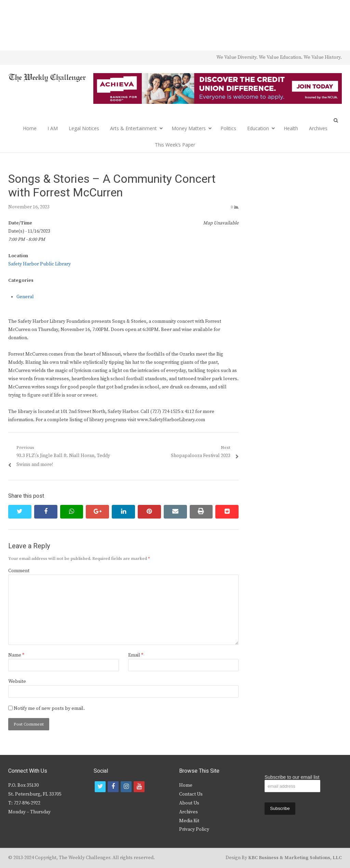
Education (258, 128)
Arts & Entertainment (133, 128)
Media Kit (189, 821)
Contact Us (191, 794)
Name (16, 655)
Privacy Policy (194, 829)
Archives (318, 128)
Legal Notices (84, 128)
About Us (189, 803)
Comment (19, 571)
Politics (228, 128)
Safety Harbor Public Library (39, 264)
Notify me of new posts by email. (49, 708)
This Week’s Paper (175, 145)
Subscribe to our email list (292, 777)
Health (291, 128)
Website (17, 681)
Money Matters (189, 128)
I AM (53, 128)
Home (30, 128)
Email (136, 655)
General (25, 297)
